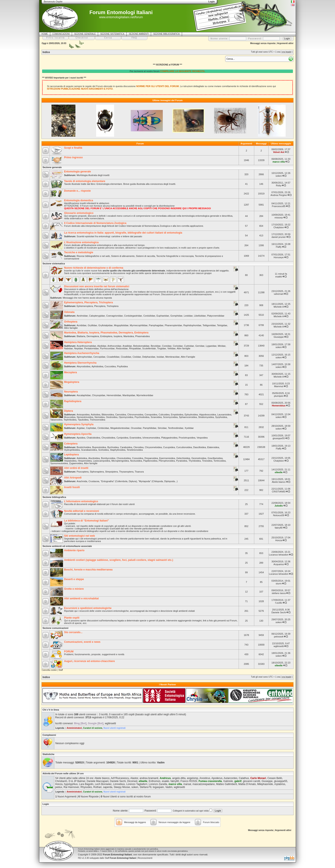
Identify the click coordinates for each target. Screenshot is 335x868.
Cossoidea (138, 458)
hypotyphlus (71, 784)
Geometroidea (199, 458)
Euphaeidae (163, 316)
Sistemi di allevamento (123, 256)
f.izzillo (279, 603)
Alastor (134, 778)
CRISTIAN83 (279, 492)
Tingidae (162, 348)
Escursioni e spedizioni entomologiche (88, 608)
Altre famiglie (71, 328)
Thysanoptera (126, 472)
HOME (45, 34)
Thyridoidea (195, 461)
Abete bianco (279, 482)
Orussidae (136, 428)
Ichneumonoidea (151, 438)
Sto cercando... (73, 632)
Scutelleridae (149, 348)
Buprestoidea (99, 447)
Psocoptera (83, 472)
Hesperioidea (85, 461)
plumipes (279, 396)
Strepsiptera (111, 472)
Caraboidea (126, 447)
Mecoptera (71, 372)
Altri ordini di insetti (76, 468)
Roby (279, 185)
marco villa (279, 162)
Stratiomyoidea (206, 417)
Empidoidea (177, 415)
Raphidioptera (73, 401)
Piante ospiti (72, 618)
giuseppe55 (279, 438)
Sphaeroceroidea (188, 417)
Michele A (279, 307)
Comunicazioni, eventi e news (82, 642)
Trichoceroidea (97, 420)
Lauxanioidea (224, 415)
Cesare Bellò (275, 778)
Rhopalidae (135, 348)
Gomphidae (176, 316)
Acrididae (82, 325)
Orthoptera (71, 322)
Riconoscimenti (145, 858)
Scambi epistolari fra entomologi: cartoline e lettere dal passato (109, 236)
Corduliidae (149, 316)
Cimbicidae (103, 428)
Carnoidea (121, 415)
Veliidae (171, 348)
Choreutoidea (124, 458)
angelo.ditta (179, 778)
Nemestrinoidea (85, 417)
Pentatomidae (91, 348)
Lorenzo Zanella (158, 784)
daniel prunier (279, 237)
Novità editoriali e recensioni (82, 511)
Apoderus (217, 778)
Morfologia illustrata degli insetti (93, 175)
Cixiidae (137, 357)
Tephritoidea (70, 420)
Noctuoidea (136, 461)
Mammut (279, 386)
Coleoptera (71, 444)
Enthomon (155, 781)
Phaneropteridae (173, 325)
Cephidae (91, 428)
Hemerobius (279, 406)
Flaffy (279, 247)
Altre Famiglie (188, 357)
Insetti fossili (72, 487)
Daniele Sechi (279, 612)
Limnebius (119, 784)
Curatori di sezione (93, 728)
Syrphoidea (221, 417)
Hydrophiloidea (72, 450)
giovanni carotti (252, 781)
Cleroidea (139, 447)
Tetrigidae (222, 325)
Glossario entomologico (79, 213)
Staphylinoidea (118, 450)
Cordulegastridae (133, 316)
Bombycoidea (108, 458)
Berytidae (156, 346)
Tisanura (139, 472)
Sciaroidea (156, 417)
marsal (187, 784)
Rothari (98, 787)
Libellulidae (200, 316)
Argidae (81, 428)
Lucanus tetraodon (279, 555)
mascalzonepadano (204, 784)
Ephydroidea (191, 415)
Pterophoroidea (167, 461)
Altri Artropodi (73, 478)
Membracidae (173, 357)
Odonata (69, 312)
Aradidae (127, 346)
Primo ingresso (73, 157)
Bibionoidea (108, 415)
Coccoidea (110, 366)
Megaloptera (72, 382)
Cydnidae (189, 346)
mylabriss (280, 784)
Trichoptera (112, 306)
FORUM (69, 652)
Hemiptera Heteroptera (78, 342)
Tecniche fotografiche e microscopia (175, 256)
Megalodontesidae (120, 428)
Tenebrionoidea (135, 450)
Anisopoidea (83, 415)
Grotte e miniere (74, 589)
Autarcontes (231, 778)
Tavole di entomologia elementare (85, 181)
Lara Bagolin (86, 784)
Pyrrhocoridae (107, 348)
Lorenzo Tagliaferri (137, 784)
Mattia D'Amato (247, 784)
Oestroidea (112, 417)
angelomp (193, 778)
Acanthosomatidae (86, 346)
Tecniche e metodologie (79, 252)
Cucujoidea (169, 447)
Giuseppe (279, 337)
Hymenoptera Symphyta (79, 424)
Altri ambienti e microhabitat (81, 598)
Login (46, 804)
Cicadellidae (113, 357)
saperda (108, 787)
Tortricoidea (220, 461)
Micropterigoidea (120, 461)
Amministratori (74, 728)
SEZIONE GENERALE (85, 34)
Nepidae (79, 348)
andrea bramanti (149, 778)
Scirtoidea (104, 450)
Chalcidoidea (93, 438)
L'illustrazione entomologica (81, 242)
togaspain (158, 787)
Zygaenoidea (76, 463)
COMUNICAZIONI (61, 34)
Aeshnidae (82, 316)
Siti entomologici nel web (79, 536)
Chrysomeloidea (153, 447)
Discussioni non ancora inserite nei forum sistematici (97, 286)
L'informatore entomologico (81, 501)
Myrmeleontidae (145, 395)
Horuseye (279, 257)
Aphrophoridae (84, 357)
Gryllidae (92, 325)
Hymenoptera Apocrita (78, 434)
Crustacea (94, 481)
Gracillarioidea (215, 458)
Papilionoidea (150, 461)
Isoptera (118, 336)
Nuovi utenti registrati (114, 728)
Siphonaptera (97, 472)
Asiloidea (96, 415)
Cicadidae (126, 357)
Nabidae (68, 348)
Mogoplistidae (121, 325)
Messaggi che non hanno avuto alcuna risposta (87, 298)
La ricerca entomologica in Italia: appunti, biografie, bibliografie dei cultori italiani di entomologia (123, 233)
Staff (61, 670)
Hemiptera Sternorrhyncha (80, 363)
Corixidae (178, 346)
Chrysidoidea (108, 438)
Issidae (160, 357)
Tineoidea (207, 461)
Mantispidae (129, 395)
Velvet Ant (279, 152)
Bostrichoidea (84, 447)
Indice (46, 52)
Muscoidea (70, 417)
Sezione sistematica (54, 264)
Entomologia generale (77, 172)
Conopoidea (151, 415)
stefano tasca (279, 593)
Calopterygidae (97, 316)
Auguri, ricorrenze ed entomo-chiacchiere (89, 661)
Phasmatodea (143, 336)
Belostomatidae (141, 346)
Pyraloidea (182, 461)
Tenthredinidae (176, 428)
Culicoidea (164, 415)
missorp (279, 218)
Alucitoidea (94, 458)
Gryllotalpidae (105, 325)
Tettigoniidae (209, 325)
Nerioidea (100, 417)
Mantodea (129, 336)
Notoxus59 (279, 515)
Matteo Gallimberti (227, 784)
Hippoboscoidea (208, 415)
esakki (279, 277)
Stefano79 (146, 787)
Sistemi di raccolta (145, 256)
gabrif (238, 781)
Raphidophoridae (192, 325)
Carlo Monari (258, 778)
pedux (59, 787)
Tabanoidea (56, 420)
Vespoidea (202, 438)
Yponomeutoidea (59, 463)
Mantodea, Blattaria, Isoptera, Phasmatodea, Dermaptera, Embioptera (106, 333)
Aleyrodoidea (84, 366)
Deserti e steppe (74, 579)
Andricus (165, 778)
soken (279, 176)
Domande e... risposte (77, 191)
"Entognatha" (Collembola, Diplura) (119, 481)
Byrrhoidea (113, 447)
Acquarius (279, 564)
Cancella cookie (49, 670)
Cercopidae (99, 357)
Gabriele (228, 781)
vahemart (279, 294)
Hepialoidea (70, 461)
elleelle (279, 472)
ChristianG (61, 781)
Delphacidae (149, 357)
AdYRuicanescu (120, 778)
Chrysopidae (99, 395)
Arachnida (82, 481)
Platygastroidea (169, 438)
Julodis (279, 506)
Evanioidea (135, 438)
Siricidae (162, 428)
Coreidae (167, 346)
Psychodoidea (142, 417)
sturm (279, 584)
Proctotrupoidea (187, 438)
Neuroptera (71, 392)
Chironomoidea (135, 415)
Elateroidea (213, 447)
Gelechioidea (183, 458)
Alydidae (102, 346)
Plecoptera (100, 306)
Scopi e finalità (73, 148)
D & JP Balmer (77, 781)
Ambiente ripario (74, 550)
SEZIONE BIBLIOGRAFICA (166, 34)
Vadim (161, 763)
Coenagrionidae (115, 316)
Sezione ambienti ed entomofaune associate (67, 546)
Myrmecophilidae (139, 325)
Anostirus (205, 778)
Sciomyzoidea (170, 417)
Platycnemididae (216, 316)
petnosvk (279, 637)
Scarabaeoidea (89, 450)
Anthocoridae (114, 346)
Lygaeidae (211, 346)
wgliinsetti (279, 646)
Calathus (244, 778)
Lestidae (188, 316)
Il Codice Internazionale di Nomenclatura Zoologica (95, 223)
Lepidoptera (71, 455)
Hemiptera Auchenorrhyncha (82, 353)
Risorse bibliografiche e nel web (93, 256)
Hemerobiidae (114, 395)
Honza (279, 540)
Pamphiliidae (150, 428)
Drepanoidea (151, 458)
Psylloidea (122, 366)
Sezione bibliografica (54, 497)
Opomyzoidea (126, 417)
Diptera (68, 411)
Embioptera (106, 336)
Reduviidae (122, 348)
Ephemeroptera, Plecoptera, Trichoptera (88, 302)
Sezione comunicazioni (55, 628)
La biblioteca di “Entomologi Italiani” (87, 521)
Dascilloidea (199, 447)
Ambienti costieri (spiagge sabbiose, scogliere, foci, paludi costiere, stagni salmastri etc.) (119, 560)
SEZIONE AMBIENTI (139, 34)
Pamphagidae (156, 325)
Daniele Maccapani (98, 781)
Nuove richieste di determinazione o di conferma (94, 268)
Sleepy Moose (122, 787)
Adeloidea (82, 458)
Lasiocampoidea (101, 461)
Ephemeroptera (85, 306)
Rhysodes (86, 787)
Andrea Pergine (279, 195)
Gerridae (200, 346)
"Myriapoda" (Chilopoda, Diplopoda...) (158, 481)
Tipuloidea (83, 420)
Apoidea (81, 438)
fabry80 (279, 528)
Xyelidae (189, 428)
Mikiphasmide (265, 784)
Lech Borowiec (103, 784)
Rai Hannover (71, 787)
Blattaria (81, 336)
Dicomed (132, 781)
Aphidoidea (97, 366)
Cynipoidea (122, 438)
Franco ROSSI (189, 781)
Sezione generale (52, 167)
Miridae (222, 346)
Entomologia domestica (79, 200)
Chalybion (279, 227)
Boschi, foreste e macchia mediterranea (88, 570)
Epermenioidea (167, 458)
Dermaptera (93, 336)
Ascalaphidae (84, 395)
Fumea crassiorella (210, 781)
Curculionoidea (184, 447)
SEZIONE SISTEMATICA (112, 34)
